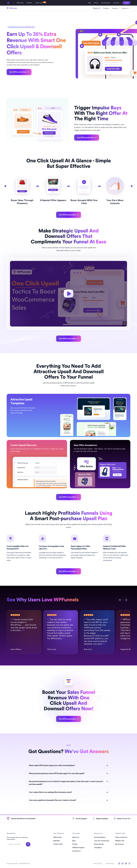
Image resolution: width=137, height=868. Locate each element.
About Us (76, 837)
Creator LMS (39, 3)
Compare (115, 8)
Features (96, 8)
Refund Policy (110, 863)
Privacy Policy (98, 863)
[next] (126, 600)
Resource (125, 8)
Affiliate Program (78, 847)
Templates (106, 8)
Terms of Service (121, 837)
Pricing (96, 3)
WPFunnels (20, 3)
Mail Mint (29, 3)
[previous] (120, 600)
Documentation (106, 3)
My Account (119, 844)
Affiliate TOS (120, 841)
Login (126, 3)
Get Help (116, 3)
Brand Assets (99, 844)
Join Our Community (102, 841)
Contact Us (76, 851)
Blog (89, 3)
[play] (69, 294)
